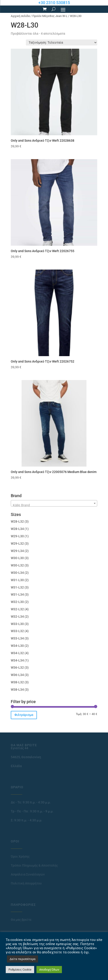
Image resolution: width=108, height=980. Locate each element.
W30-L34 (17, 573)
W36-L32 (17, 667)
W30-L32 (17, 565)
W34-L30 (17, 646)
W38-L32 (17, 682)
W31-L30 (17, 580)
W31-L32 (17, 587)
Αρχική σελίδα (20, 16)
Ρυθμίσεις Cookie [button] (20, 970)
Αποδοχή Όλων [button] (49, 970)
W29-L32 (17, 544)
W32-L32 (17, 609)
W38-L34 (17, 690)
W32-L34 (17, 617)
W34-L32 (17, 653)
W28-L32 (17, 521)
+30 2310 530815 (54, 3)
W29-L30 (17, 536)
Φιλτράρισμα (24, 715)
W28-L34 (17, 529)
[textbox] (54, 505)
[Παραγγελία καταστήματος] (62, 42)
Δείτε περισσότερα (22, 959)
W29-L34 (17, 551)
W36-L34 (17, 675)
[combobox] (54, 503)
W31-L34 (17, 594)
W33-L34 (17, 638)
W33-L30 (17, 624)
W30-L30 (17, 558)
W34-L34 (17, 660)
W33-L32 (17, 631)
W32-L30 (17, 602)
